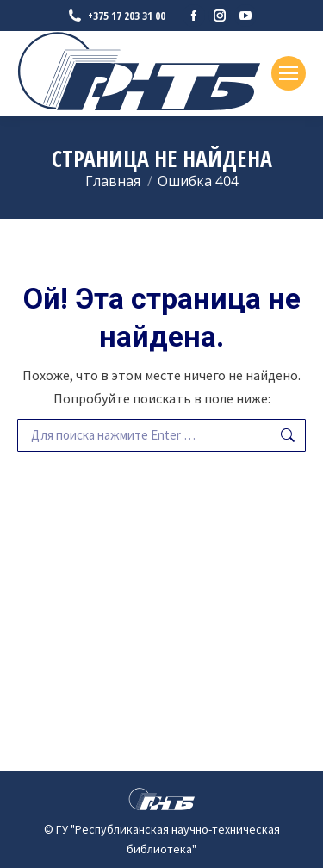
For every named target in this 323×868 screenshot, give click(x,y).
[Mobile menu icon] (289, 73)
